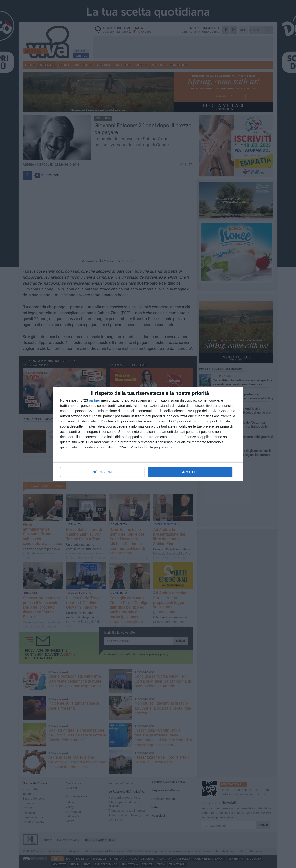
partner (94, 400)
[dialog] (148, 434)
